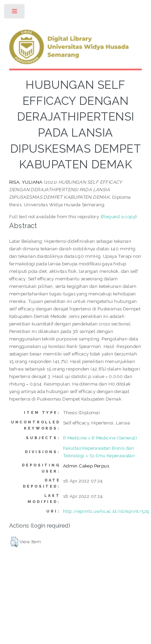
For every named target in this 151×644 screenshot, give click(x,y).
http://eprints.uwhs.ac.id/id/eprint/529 (106, 511)
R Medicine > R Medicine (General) (100, 438)
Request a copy (119, 216)
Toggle (15, 13)
